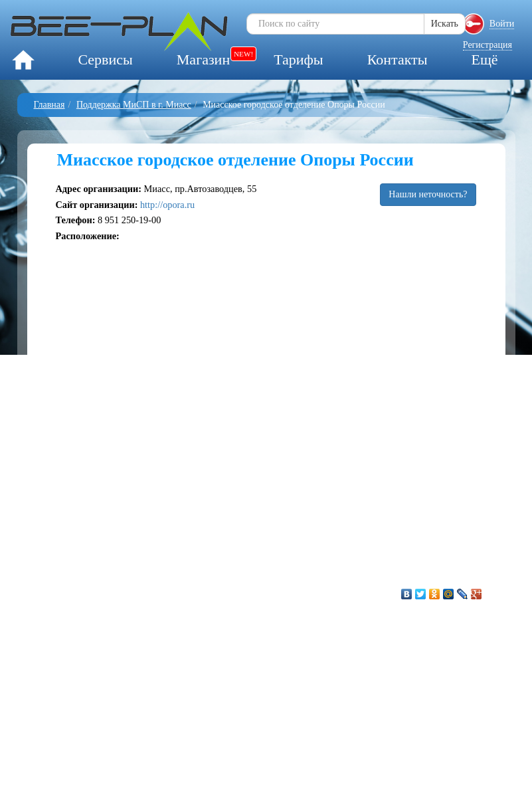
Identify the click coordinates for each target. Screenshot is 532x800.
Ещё (484, 59)
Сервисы (105, 59)
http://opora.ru (167, 205)
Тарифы (298, 59)
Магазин (203, 59)
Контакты (398, 59)
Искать (445, 24)
